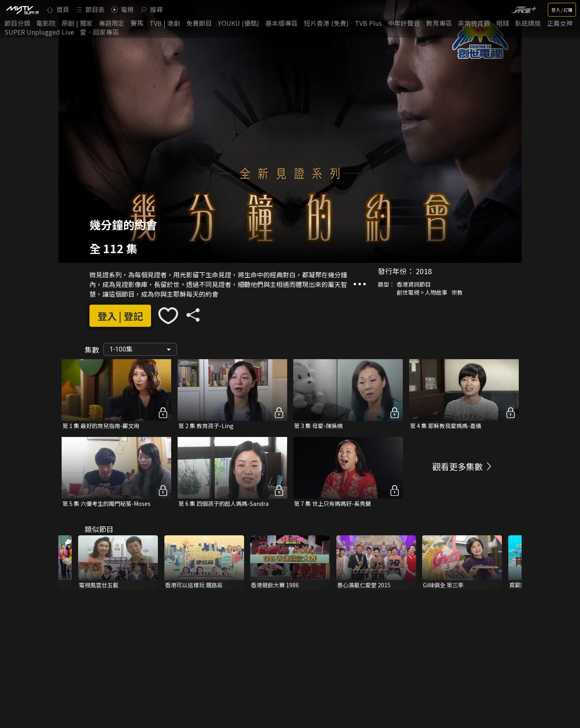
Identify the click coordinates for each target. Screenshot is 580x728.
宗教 (457, 292)
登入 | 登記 (120, 316)
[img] (22, 10)
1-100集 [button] (121, 349)
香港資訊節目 (414, 284)
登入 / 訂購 (562, 10)
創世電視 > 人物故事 (422, 292)
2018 (424, 271)
